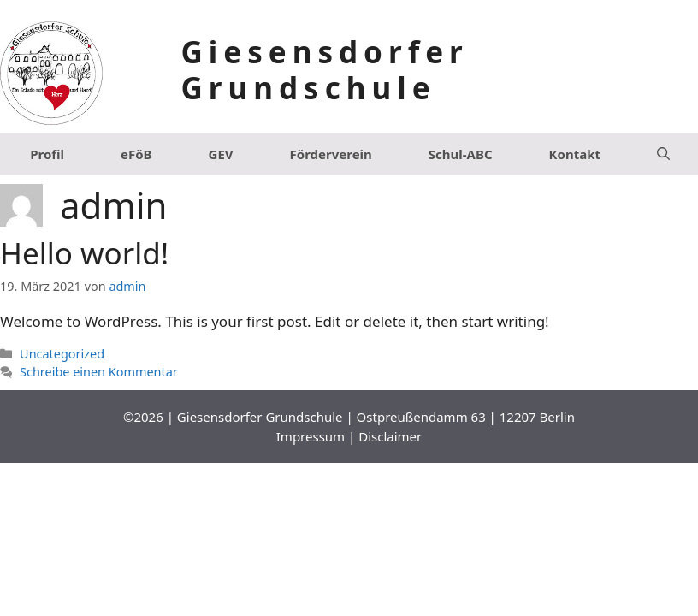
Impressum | (317, 436)
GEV (221, 154)
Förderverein (331, 154)
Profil (47, 154)
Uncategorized (62, 354)
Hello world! (84, 253)
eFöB (136, 154)
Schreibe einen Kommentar (99, 372)
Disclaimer (390, 436)
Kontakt (575, 154)
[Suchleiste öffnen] (663, 154)
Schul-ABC (461, 154)
